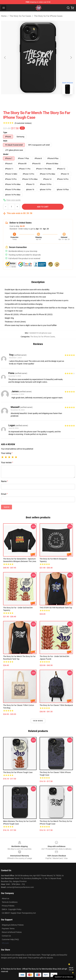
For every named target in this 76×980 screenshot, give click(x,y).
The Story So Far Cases (20, 16)
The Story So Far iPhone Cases (48, 16)
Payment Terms (8, 929)
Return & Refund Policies (12, 932)
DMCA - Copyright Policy (12, 909)
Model (6, 154)
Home (4, 16)
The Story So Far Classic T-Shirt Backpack (56, 705)
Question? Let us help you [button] (64, 977)
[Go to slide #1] (31, 102)
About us (5, 898)
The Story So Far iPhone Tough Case (18, 772)
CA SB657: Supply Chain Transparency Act (19, 913)
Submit (7, 507)
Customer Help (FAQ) (10, 939)
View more (38, 721)
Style (5, 141)
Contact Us (6, 936)
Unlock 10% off (71, 969)
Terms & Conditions (10, 902)
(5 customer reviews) (23, 123)
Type (5, 132)
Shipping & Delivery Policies (13, 925)
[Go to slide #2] (45, 102)
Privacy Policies (8, 906)
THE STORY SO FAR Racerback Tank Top (56, 608)
